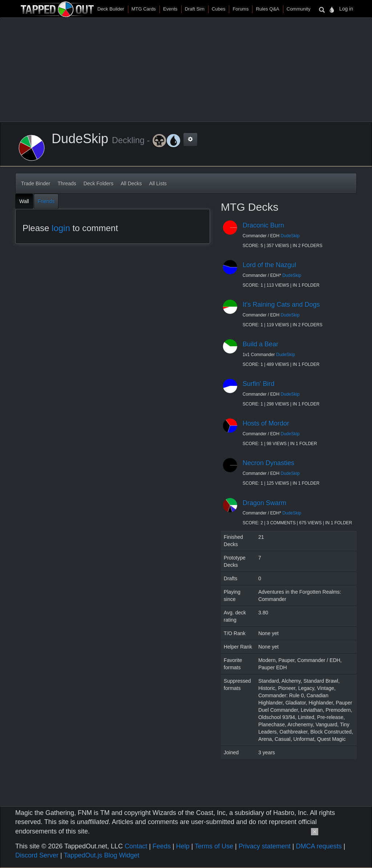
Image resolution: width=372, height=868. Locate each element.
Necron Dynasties (268, 463)
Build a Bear (260, 344)
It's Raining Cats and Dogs (281, 304)
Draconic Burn (263, 225)
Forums (240, 9)
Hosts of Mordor (266, 423)
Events (170, 9)
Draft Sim (195, 9)
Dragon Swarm (264, 503)
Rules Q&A (267, 9)
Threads (67, 183)
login (61, 228)
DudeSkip (290, 236)
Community (299, 9)
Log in (346, 9)
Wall (24, 201)
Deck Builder (111, 9)
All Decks (131, 183)
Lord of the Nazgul (269, 265)
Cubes (219, 9)
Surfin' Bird (258, 384)
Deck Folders (98, 183)
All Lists (158, 183)
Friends (46, 201)
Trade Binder (36, 183)
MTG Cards (144, 9)
